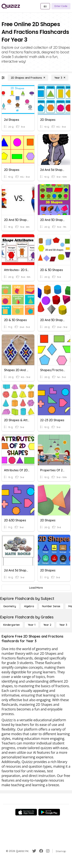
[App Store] (26, 812)
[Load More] (36, 588)
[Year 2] (47, 625)
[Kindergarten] (12, 625)
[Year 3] (60, 78)
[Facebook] (41, 851)
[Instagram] (48, 851)
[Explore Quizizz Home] (11, 6)
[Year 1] (31, 625)
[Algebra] (29, 606)
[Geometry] (10, 606)
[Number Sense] (51, 606)
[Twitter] (34, 851)
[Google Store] (49, 812)
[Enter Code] (61, 6)
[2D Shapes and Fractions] (28, 78)
